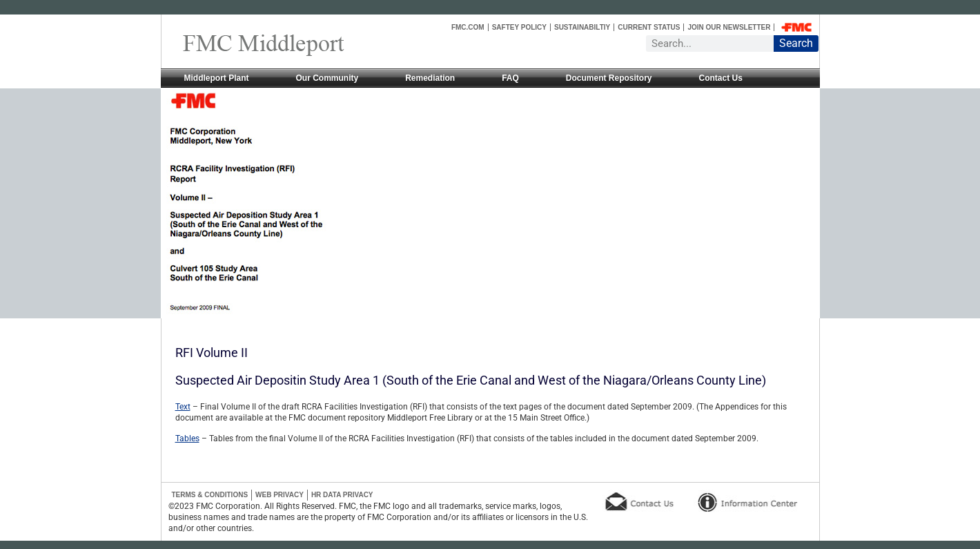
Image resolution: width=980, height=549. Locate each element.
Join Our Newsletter (729, 27)
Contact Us (721, 78)
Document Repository (609, 78)
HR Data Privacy (342, 495)
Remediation (430, 78)
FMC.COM (468, 27)
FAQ (510, 78)
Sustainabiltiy (582, 27)
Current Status (649, 27)
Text (183, 407)
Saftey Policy (519, 27)
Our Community (327, 78)
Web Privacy (280, 495)
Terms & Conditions (210, 495)
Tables (187, 439)
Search (796, 43)
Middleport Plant (217, 78)
